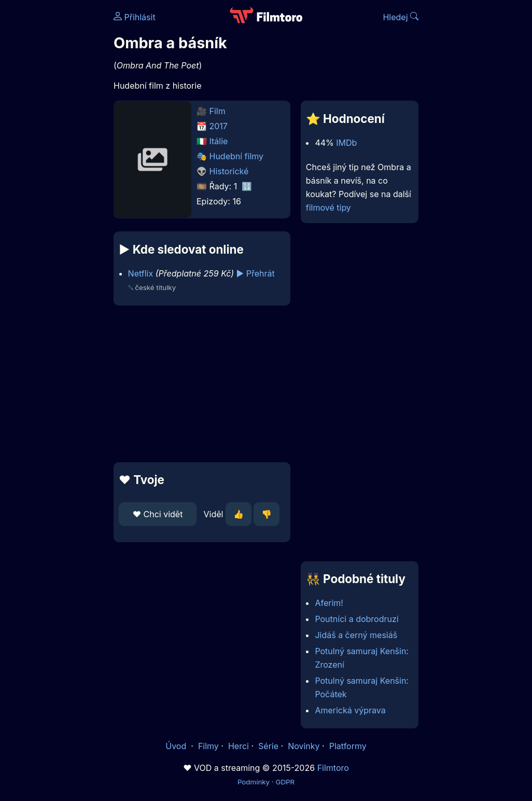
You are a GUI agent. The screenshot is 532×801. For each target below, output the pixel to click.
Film (218, 111)
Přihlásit (135, 17)
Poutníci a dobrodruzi (356, 619)
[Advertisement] (199, 384)
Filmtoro (333, 768)
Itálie (219, 141)
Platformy (348, 746)
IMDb (346, 143)
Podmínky (254, 782)
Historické (229, 171)
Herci (239, 746)
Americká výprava (350, 710)
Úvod (177, 746)
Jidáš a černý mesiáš (356, 635)
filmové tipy (328, 208)
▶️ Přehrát (256, 273)
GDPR (285, 782)
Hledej (401, 17)
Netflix (141, 273)
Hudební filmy (237, 156)
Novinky (304, 746)
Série (268, 746)
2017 (219, 126)
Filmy (208, 746)
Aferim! (329, 603)
